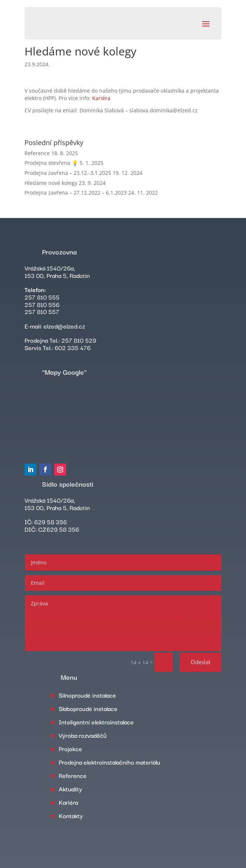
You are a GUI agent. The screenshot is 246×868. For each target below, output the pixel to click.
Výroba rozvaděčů (83, 735)
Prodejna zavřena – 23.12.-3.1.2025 (68, 173)
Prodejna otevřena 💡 (51, 163)
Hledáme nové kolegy (51, 183)
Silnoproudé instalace (87, 695)
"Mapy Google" (64, 372)
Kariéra (101, 98)
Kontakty (71, 816)
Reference (37, 153)
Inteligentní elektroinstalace (96, 722)
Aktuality (70, 789)
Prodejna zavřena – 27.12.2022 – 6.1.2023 (76, 193)
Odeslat (200, 662)
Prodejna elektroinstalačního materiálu (109, 762)
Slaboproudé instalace (88, 708)
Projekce (70, 749)
